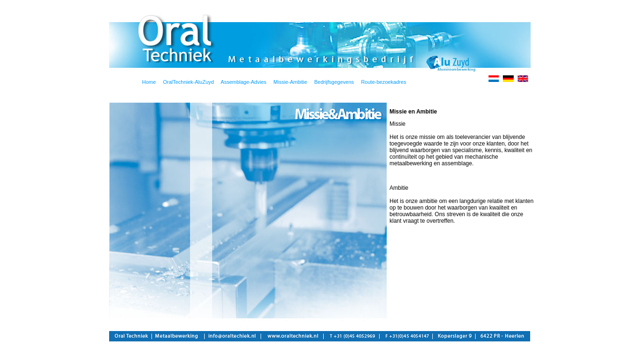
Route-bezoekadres (383, 82)
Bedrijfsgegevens (334, 82)
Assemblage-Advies (240, 82)
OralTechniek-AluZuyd (188, 82)
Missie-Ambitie (290, 82)
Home (149, 82)
